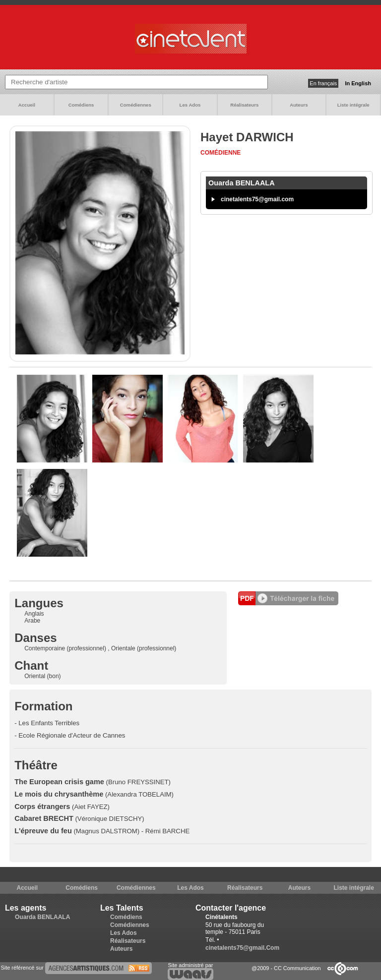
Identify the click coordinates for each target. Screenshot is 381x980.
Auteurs (299, 105)
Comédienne (221, 153)
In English (358, 83)
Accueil (27, 105)
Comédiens (81, 105)
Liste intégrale (353, 105)
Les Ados (190, 105)
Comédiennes (136, 105)
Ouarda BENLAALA (42, 917)
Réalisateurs (244, 105)
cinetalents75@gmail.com (257, 199)
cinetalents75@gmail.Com (242, 948)
